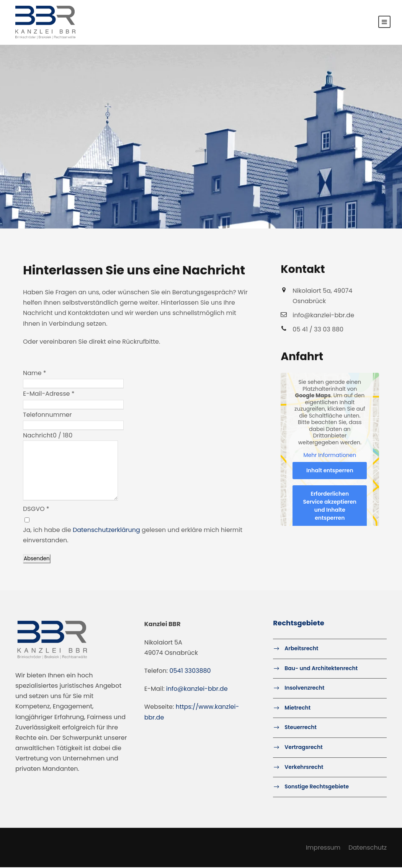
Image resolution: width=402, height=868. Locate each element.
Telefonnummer (47, 415)
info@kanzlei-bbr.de (197, 689)
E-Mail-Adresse (49, 394)
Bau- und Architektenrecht (321, 669)
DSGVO (36, 510)
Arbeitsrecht (301, 649)
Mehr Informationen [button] (330, 456)
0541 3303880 (190, 671)
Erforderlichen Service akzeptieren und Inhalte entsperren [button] (330, 506)
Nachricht (38, 436)
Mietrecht (297, 708)
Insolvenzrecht (304, 689)
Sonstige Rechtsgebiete (317, 787)
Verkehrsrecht (304, 767)
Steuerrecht (301, 728)
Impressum (323, 848)
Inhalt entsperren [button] (330, 471)
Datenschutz (368, 848)
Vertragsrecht (303, 748)
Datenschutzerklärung (106, 530)
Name (35, 374)
